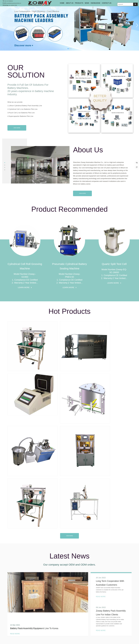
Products (64, 634)
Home (60, 3)
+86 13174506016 (10, 1)
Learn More (24, 287)
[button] (2, 25)
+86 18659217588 (14, 5)
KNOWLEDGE (97, 3)
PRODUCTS (79, 3)
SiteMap (95, 634)
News (73, 634)
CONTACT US (109, 3)
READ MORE (95, 543)
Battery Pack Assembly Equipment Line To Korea (34, 481)
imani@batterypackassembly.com (15, 3)
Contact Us (84, 634)
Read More (15, 486)
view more (69, 388)
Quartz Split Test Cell (114, 264)
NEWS (88, 3)
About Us (69, 3)
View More (17, 128)
